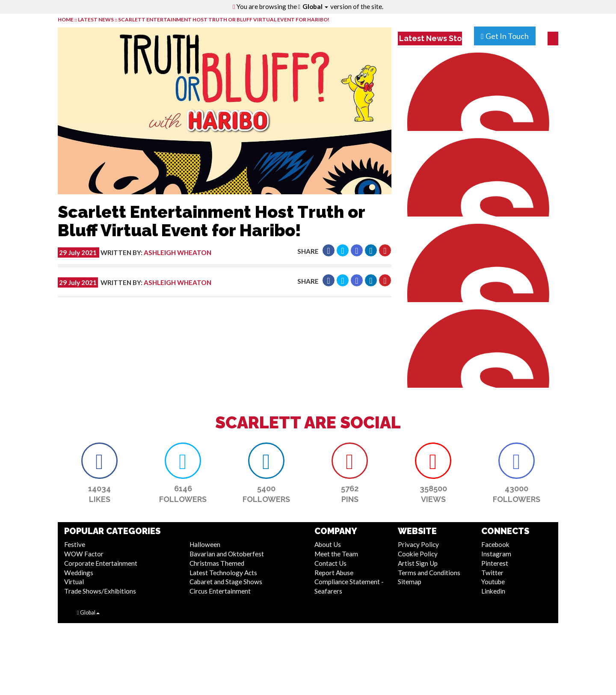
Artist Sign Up (418, 563)
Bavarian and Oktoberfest (227, 554)
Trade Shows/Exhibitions (100, 591)
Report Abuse (334, 573)
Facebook (495, 544)
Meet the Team (336, 554)
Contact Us (330, 563)
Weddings (79, 573)
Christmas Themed (217, 563)
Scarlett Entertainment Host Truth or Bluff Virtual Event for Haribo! (224, 19)
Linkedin (493, 591)
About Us (328, 544)
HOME (66, 19)
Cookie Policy (418, 554)
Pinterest (495, 563)
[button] (329, 250)
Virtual (74, 582)
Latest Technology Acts (223, 573)
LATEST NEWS (96, 19)
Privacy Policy (418, 544)
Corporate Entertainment (101, 563)
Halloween (205, 544)
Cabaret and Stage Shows (226, 582)
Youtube (493, 582)
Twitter (492, 573)
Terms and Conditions (429, 573)
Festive (75, 544)
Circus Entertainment (220, 591)
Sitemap (410, 582)
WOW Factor (84, 554)
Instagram (496, 554)
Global (315, 6)
